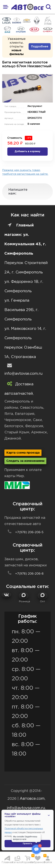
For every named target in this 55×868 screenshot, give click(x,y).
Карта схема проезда (23, 453)
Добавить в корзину (27, 151)
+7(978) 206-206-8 (24, 574)
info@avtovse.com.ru (23, 374)
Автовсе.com (32, 799)
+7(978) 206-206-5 (24, 532)
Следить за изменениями (25, 461)
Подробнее (40, 47)
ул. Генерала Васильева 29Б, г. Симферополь (21, 310)
